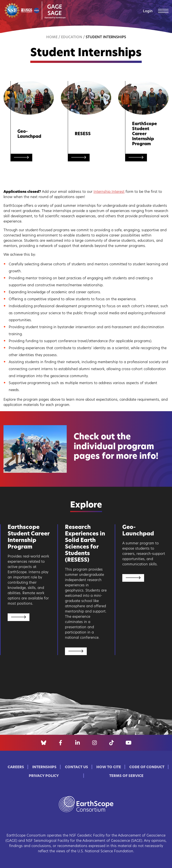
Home (52, 37)
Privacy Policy (44, 776)
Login (148, 11)
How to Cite (109, 767)
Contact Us (77, 767)
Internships (44, 767)
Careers (16, 767)
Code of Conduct (147, 767)
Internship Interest (109, 192)
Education (72, 37)
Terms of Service (126, 776)
